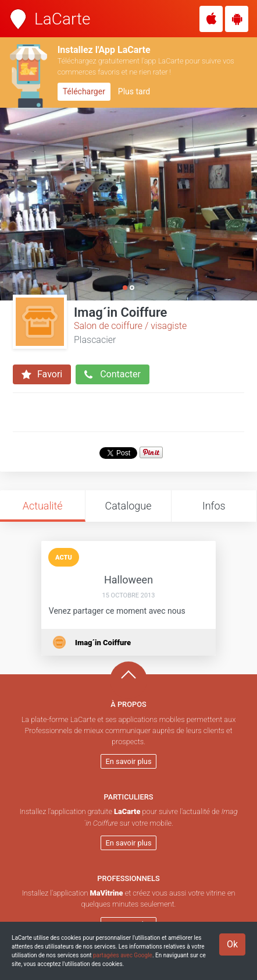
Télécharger (84, 91)
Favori (42, 374)
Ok (232, 944)
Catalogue (128, 506)
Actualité (43, 506)
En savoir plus (129, 761)
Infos (214, 506)
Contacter (113, 374)
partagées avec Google (123, 955)
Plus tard (134, 91)
